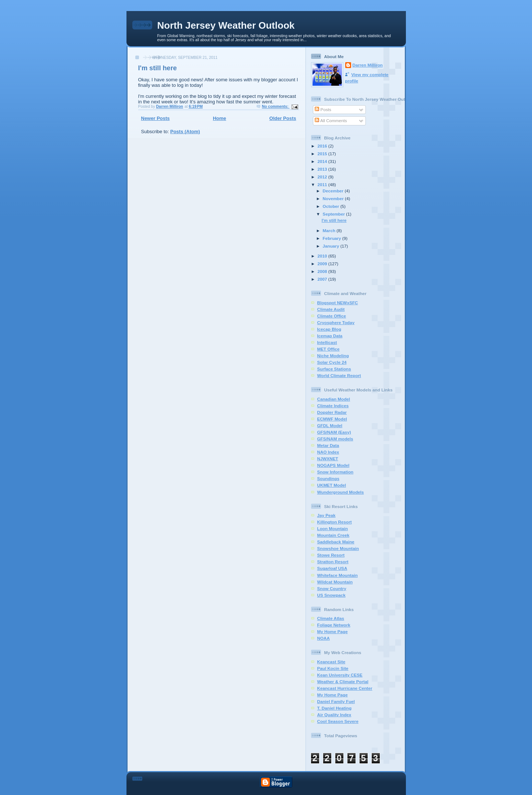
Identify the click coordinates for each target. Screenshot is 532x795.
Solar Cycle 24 (332, 362)
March (330, 230)
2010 (323, 256)
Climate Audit (331, 309)
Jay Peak (326, 515)
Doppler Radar (332, 412)
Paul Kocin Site (333, 668)
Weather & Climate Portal (343, 682)
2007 (323, 279)
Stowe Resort (331, 555)
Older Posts (283, 118)
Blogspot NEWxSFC (338, 303)
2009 (323, 264)
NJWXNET (328, 459)
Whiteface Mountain (338, 575)
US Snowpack (331, 595)
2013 (323, 169)
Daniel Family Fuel (336, 701)
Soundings (328, 478)
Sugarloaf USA (332, 568)
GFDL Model (330, 425)
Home (219, 118)
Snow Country (332, 588)
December (334, 191)
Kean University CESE (340, 675)
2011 (323, 184)
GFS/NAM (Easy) (334, 432)
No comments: (276, 107)
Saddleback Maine (336, 542)
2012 (323, 177)
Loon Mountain (333, 528)
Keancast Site (331, 662)
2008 (323, 271)
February (333, 238)
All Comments (331, 120)
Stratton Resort (333, 562)
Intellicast (327, 342)
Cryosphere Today (336, 322)
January (332, 246)
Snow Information (335, 472)
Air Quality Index (334, 715)
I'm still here (158, 68)
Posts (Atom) (185, 132)
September (335, 214)
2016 (323, 146)
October (332, 206)
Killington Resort (335, 522)
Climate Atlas (331, 618)
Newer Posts (156, 118)
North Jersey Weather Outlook (226, 25)
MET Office (329, 349)
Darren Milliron (368, 65)
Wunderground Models (341, 492)
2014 (323, 161)
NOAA (324, 638)
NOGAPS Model (333, 465)
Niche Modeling (333, 356)
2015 (323, 154)
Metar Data (328, 445)
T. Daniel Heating (335, 708)
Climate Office (332, 316)
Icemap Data (330, 336)
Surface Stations (334, 369)
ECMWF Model (332, 419)
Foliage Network (334, 625)
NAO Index (328, 452)
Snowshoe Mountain (338, 548)
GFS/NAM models (335, 439)
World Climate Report (339, 375)
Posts (323, 109)
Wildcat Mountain (335, 582)
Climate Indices (333, 406)
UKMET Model (332, 485)
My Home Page (333, 631)
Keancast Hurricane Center (345, 688)
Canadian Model (334, 399)
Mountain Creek (333, 535)
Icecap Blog (329, 329)
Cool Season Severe (338, 721)
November (334, 198)
